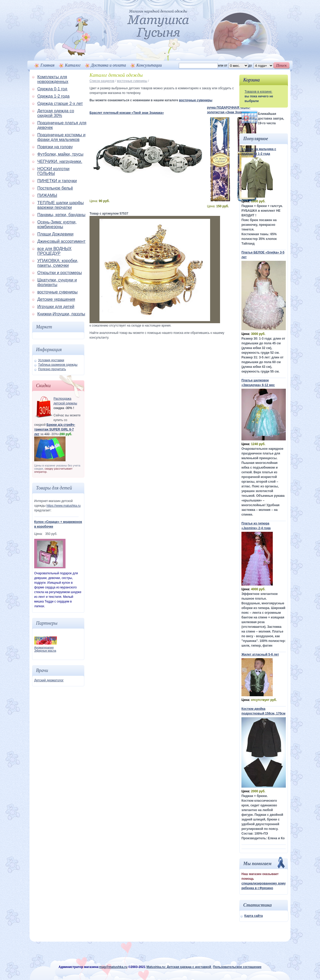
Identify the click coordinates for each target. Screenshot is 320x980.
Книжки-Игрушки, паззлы (61, 314)
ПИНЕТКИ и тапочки (57, 181)
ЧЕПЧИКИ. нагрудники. (60, 161)
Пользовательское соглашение (237, 967)
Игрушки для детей (56, 307)
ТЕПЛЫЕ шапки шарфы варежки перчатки (61, 205)
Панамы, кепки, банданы (61, 215)
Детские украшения (56, 299)
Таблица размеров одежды (58, 365)
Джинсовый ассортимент (61, 241)
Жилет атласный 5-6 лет (260, 654)
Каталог (73, 65)
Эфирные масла (45, 651)
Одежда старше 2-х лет (60, 104)
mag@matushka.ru (113, 967)
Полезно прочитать (52, 369)
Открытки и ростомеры (60, 273)
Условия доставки (51, 360)
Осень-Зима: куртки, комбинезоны (57, 224)
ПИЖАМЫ (47, 195)
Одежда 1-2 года (53, 96)
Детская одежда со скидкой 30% (56, 113)
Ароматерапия (44, 647)
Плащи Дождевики (55, 234)
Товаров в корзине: (258, 92)
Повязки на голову (55, 147)
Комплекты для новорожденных (53, 79)
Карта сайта (254, 916)
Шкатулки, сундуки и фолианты (57, 282)
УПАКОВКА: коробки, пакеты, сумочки (58, 263)
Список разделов (102, 81)
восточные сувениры (57, 292)
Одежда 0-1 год (52, 89)
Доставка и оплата (109, 65)
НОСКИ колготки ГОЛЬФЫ (53, 171)
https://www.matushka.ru (64, 506)
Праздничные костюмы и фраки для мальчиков (61, 137)
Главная (48, 65)
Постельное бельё (55, 188)
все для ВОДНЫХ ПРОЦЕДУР (54, 251)
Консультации (149, 65)
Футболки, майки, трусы (60, 154)
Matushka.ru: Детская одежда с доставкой (179, 967)
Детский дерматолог (49, 680)
